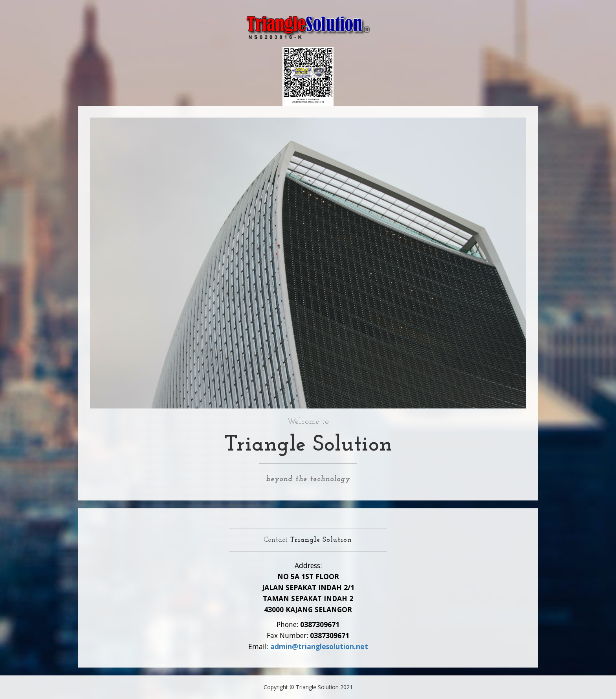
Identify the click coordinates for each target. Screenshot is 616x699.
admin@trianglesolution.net (319, 646)
